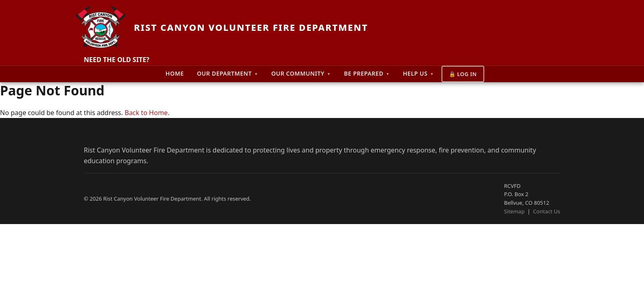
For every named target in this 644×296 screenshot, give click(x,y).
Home (175, 73)
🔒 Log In (463, 74)
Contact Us (547, 211)
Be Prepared (367, 73)
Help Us (419, 73)
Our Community (301, 73)
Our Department (228, 73)
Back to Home (146, 113)
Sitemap (514, 211)
